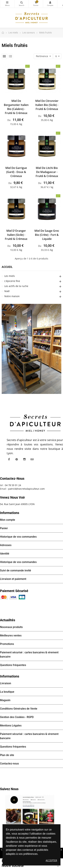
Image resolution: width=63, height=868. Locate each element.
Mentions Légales (11, 726)
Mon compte (50, 2)
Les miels (10, 276)
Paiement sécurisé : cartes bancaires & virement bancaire (29, 655)
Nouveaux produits (11, 627)
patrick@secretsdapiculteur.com (26, 489)
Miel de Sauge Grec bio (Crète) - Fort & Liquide (47, 235)
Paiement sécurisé (14, 591)
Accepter (51, 860)
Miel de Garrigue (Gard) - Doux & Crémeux (16, 172)
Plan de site (7, 755)
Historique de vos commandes (18, 537)
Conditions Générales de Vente (19, 709)
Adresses (6, 545)
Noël (7, 291)
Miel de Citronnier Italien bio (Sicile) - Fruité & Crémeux (47, 105)
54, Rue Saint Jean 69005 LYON (17, 504)
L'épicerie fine (12, 281)
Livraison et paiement (13, 579)
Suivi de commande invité (16, 570)
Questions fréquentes (13, 665)
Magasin (5, 700)
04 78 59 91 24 (13, 485)
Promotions (7, 644)
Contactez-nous (9, 764)
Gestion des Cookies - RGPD (17, 717)
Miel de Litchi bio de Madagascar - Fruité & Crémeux (47, 172)
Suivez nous (9, 789)
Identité (5, 554)
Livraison (6, 683)
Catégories (7, 2)
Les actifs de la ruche (16, 286)
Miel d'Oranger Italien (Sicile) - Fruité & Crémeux (16, 235)
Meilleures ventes (11, 636)
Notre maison (12, 296)
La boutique (7, 692)
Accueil (7, 267)
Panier (4, 528)
